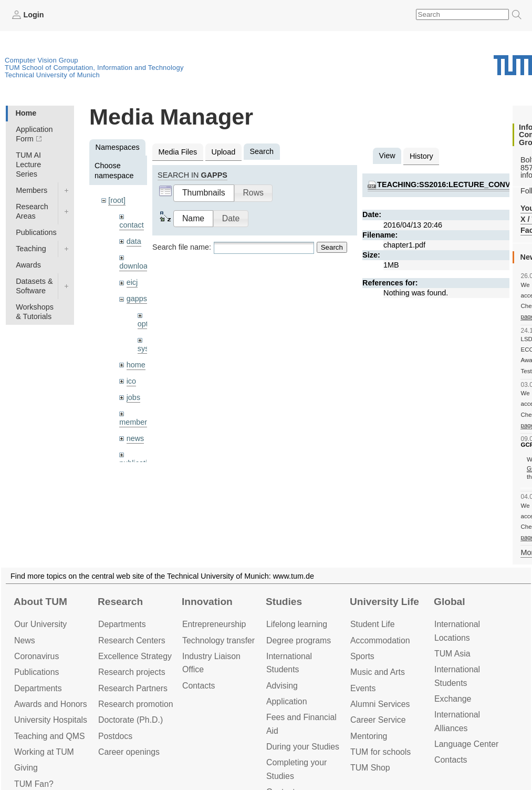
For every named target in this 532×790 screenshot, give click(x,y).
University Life (384, 602)
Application (286, 701)
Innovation (207, 602)
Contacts (199, 686)
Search (332, 247)
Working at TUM (44, 752)
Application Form (34, 134)
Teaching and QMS (50, 736)
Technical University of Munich (52, 75)
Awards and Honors (51, 704)
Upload (224, 152)
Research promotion (136, 704)
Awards (28, 265)
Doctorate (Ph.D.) (131, 720)
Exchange (453, 699)
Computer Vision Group (41, 60)
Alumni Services (380, 704)
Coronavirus (36, 656)
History (421, 156)
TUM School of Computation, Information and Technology (94, 68)
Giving (26, 768)
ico (131, 381)
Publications (36, 232)
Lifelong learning (297, 624)
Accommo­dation (380, 640)
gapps (137, 299)
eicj (132, 282)
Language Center (466, 744)
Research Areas (32, 211)
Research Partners (133, 688)
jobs (133, 397)
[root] (117, 200)
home (136, 365)
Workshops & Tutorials (35, 312)
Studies (284, 602)
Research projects (132, 672)
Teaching (31, 249)
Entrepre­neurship (214, 624)
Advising (282, 686)
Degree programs (299, 640)
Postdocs (115, 736)
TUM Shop (370, 768)
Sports (362, 656)
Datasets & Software (34, 286)
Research (120, 602)
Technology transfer (218, 640)
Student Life (372, 624)
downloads (137, 266)
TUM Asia (452, 654)
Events (363, 688)
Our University (40, 624)
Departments (38, 688)
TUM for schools (380, 752)
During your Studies (303, 747)
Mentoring (369, 736)
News (25, 640)
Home (26, 113)
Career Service (378, 720)
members (135, 422)
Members (32, 190)
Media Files (178, 152)
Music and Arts (378, 672)
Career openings (129, 752)
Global (450, 602)
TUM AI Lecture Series (28, 165)
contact (131, 225)
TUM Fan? (34, 784)
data (134, 241)
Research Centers (132, 640)
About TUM (40, 602)
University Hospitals (51, 720)
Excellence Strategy (135, 656)
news (135, 438)
